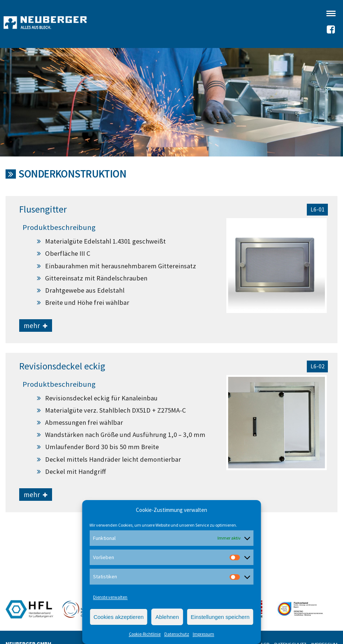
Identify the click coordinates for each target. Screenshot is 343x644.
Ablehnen (167, 617)
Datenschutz (177, 634)
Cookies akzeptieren (119, 617)
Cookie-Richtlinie (145, 634)
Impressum (203, 634)
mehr (35, 326)
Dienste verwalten (110, 597)
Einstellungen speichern (220, 617)
